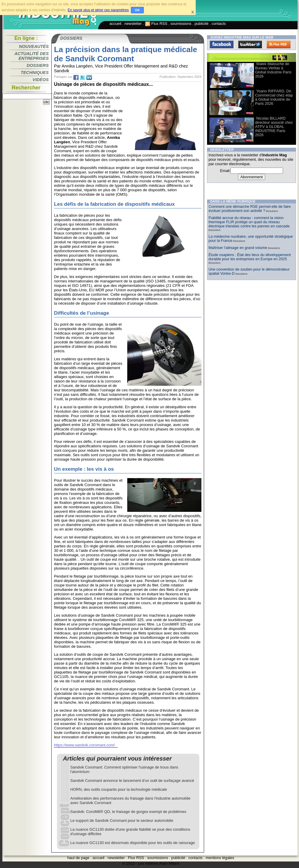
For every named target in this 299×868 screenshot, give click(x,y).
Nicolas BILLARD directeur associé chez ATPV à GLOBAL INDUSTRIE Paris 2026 (274, 127)
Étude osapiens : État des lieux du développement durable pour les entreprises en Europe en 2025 (250, 257)
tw (82, 78)
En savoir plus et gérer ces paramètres (98, 10)
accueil (115, 24)
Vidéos (41, 80)
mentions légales (220, 858)
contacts (219, 24)
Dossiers (38, 65)
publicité (202, 24)
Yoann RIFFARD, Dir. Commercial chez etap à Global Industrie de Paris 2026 (274, 97)
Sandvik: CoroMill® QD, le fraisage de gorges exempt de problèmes (128, 812)
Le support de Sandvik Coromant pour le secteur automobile (122, 820)
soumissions (181, 24)
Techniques (35, 73)
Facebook (222, 44)
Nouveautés (34, 46)
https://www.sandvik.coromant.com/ (84, 745)
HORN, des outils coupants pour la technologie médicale (119, 789)
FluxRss (279, 44)
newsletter (133, 24)
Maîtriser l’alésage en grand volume (238, 248)
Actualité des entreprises (32, 56)
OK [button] (137, 10)
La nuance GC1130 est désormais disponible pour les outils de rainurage (133, 843)
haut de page (78, 858)
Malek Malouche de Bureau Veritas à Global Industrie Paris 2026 (273, 70)
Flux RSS (156, 24)
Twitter (250, 44)
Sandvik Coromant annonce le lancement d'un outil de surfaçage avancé (132, 781)
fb (76, 78)
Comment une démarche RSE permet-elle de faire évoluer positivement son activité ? (250, 209)
